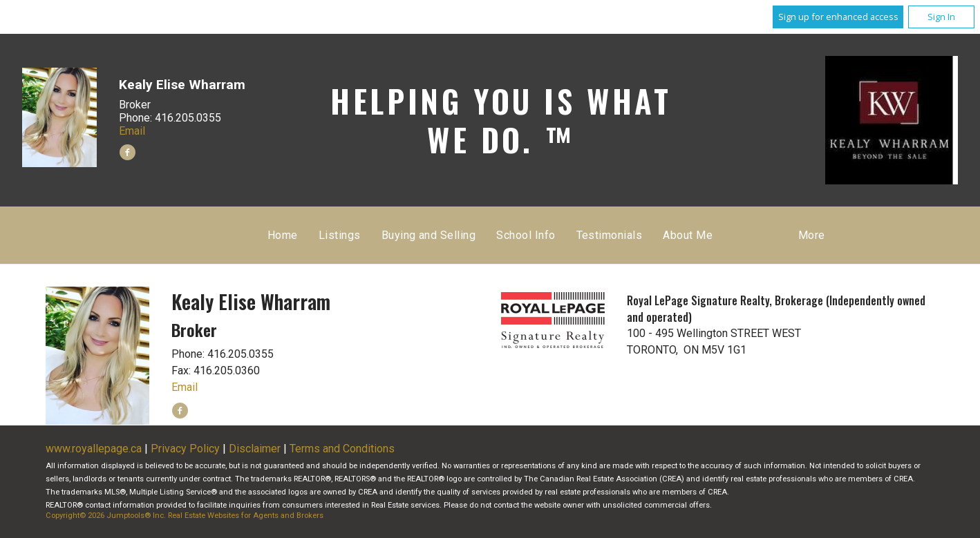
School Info (526, 235)
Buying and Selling (429, 235)
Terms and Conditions (342, 449)
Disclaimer (255, 449)
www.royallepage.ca (94, 449)
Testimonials (610, 235)
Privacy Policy (185, 449)
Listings (340, 235)
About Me (688, 235)
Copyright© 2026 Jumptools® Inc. (106, 516)
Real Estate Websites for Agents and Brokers (246, 516)
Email (132, 131)
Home (283, 235)
